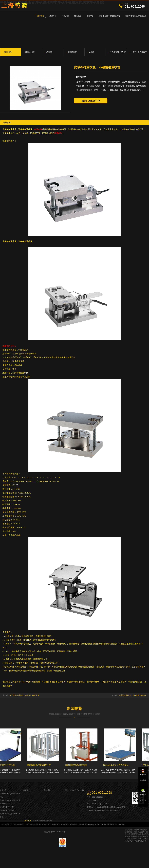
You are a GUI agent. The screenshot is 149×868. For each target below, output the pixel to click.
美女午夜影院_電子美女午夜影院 (10, 815)
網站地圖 (122, 825)
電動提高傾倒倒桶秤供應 (76, 765)
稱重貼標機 (29, 52)
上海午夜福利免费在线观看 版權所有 (12, 825)
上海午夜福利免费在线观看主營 (36, 825)
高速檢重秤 (82, 825)
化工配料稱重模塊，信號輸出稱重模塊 (24, 695)
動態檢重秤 (56, 825)
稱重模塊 (7, 52)
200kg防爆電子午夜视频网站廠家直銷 (118, 765)
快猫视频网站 (132, 839)
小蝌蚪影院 (131, 834)
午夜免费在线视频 (139, 830)
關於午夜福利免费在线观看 (75, 790)
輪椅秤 (91, 52)
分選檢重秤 (74, 825)
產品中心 (3, 790)
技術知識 (47, 790)
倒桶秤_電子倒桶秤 (7, 810)
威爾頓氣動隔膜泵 (46, 821)
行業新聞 (25, 790)
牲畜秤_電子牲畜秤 (138, 52)
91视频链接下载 (140, 841)
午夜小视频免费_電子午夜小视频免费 (117, 53)
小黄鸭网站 (135, 836)
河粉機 (36, 821)
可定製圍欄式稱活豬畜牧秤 (39, 765)
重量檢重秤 (65, 825)
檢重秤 (48, 52)
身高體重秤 (71, 52)
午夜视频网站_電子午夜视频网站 (10, 795)
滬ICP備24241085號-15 (109, 825)
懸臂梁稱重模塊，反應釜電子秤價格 (132, 695)
